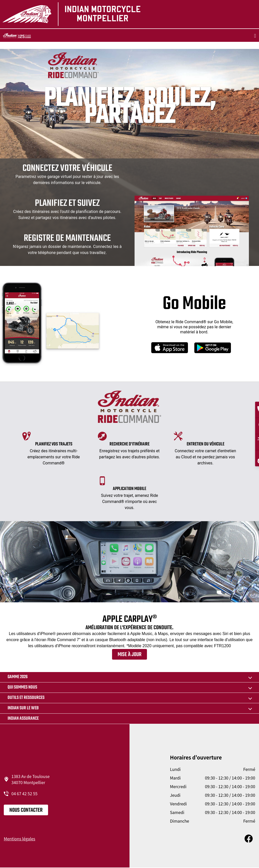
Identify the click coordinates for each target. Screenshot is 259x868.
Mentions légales (19, 839)
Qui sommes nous (22, 687)
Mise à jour (129, 655)
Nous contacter (26, 810)
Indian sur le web (23, 708)
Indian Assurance (23, 719)
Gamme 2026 (18, 677)
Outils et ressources (26, 698)
